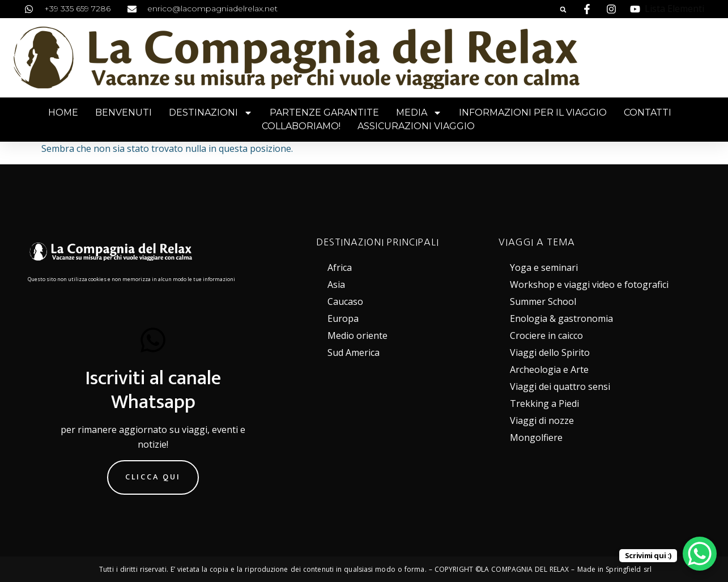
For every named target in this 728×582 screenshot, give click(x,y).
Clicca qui (153, 477)
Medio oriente (357, 335)
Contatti (648, 112)
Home (63, 112)
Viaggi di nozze (542, 420)
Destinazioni (211, 113)
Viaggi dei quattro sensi (560, 386)
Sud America (354, 352)
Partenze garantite (324, 112)
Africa (340, 267)
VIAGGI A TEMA (537, 242)
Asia (336, 284)
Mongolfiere (536, 437)
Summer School (543, 301)
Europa (343, 318)
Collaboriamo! (301, 126)
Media (419, 113)
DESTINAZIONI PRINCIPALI (378, 242)
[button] (563, 10)
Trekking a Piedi (544, 403)
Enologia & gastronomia (561, 318)
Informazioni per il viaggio (533, 112)
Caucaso (345, 301)
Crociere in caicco (546, 335)
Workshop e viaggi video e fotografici (589, 284)
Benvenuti (124, 112)
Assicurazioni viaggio (416, 126)
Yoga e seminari (544, 267)
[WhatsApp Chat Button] (700, 554)
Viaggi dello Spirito (550, 352)
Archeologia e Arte (549, 369)
